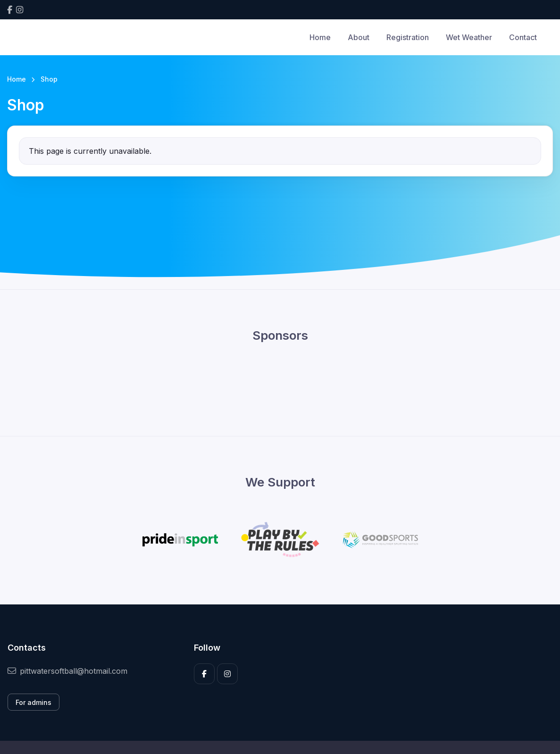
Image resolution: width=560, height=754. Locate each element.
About (359, 37)
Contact (523, 37)
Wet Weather (469, 37)
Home (320, 37)
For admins (33, 702)
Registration (408, 37)
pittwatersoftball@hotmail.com (67, 671)
